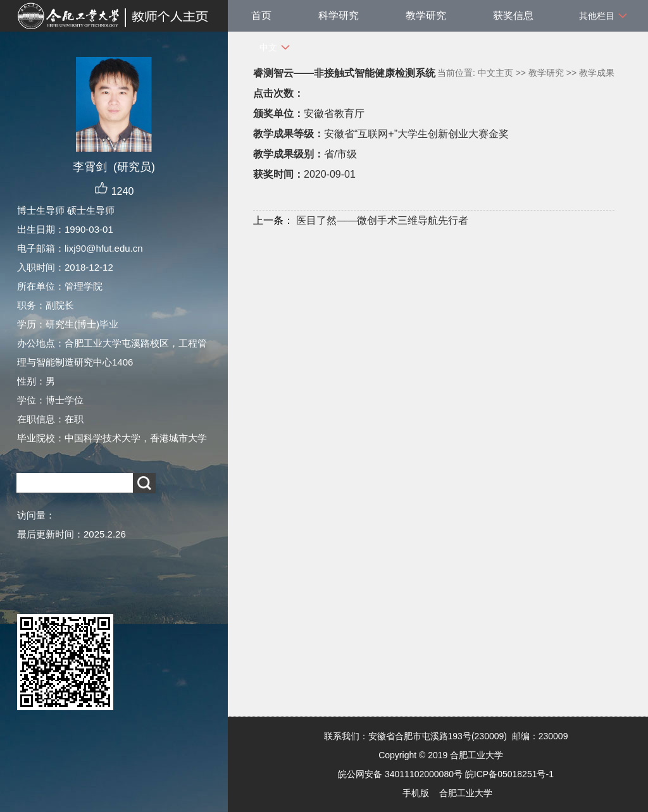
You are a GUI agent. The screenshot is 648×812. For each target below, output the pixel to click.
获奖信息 (513, 15)
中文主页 (495, 73)
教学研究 (426, 15)
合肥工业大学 (466, 793)
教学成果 (597, 73)
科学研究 (339, 15)
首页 (261, 15)
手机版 (416, 793)
